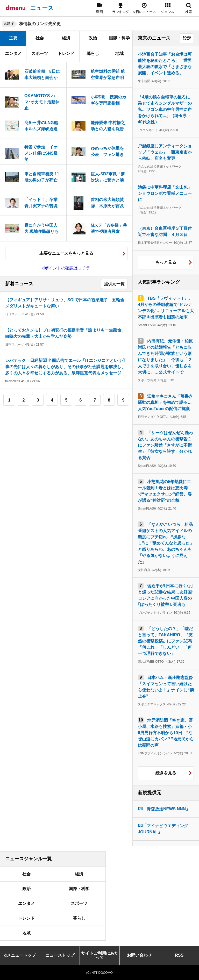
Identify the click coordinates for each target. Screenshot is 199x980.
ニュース (42, 8)
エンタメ (13, 53)
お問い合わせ (139, 955)
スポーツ (40, 53)
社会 (40, 38)
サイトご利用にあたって (100, 955)
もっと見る (166, 262)
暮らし (93, 53)
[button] (168, 8)
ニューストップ (60, 955)
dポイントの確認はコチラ (66, 268)
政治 (93, 38)
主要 (13, 38)
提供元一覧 (114, 284)
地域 (119, 53)
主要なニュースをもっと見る (66, 253)
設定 (187, 38)
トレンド (66, 53)
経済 (66, 38)
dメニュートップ (20, 955)
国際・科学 (119, 38)
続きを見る (166, 773)
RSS (179, 955)
